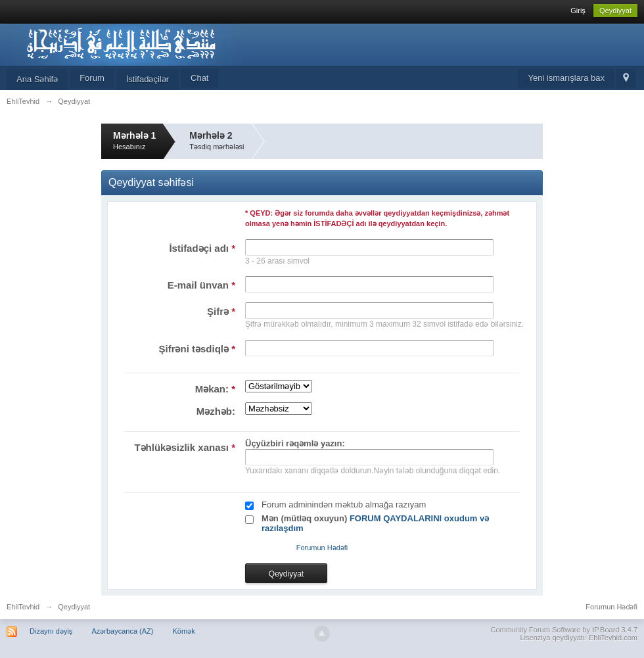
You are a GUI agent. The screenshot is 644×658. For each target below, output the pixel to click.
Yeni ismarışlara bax (566, 78)
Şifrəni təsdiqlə (197, 349)
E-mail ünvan (201, 285)
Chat (199, 78)
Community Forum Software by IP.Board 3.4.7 (564, 630)
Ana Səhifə (37, 79)
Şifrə (221, 311)
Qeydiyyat (615, 11)
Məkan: (215, 389)
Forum (92, 78)
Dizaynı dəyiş (51, 631)
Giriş (578, 11)
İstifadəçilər (148, 79)
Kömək (184, 631)
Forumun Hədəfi (322, 548)
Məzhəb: (216, 411)
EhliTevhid (23, 607)
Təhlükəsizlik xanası (185, 447)
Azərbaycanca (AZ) (122, 631)
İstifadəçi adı (202, 248)
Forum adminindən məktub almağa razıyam (344, 505)
